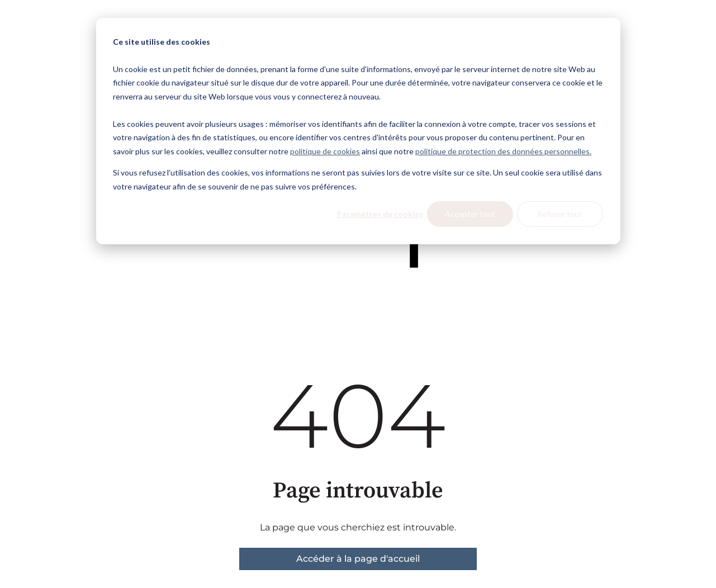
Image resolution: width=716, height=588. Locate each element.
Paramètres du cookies (380, 214)
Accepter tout (470, 214)
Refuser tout (560, 214)
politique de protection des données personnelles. (503, 151)
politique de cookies (325, 151)
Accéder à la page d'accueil (358, 559)
